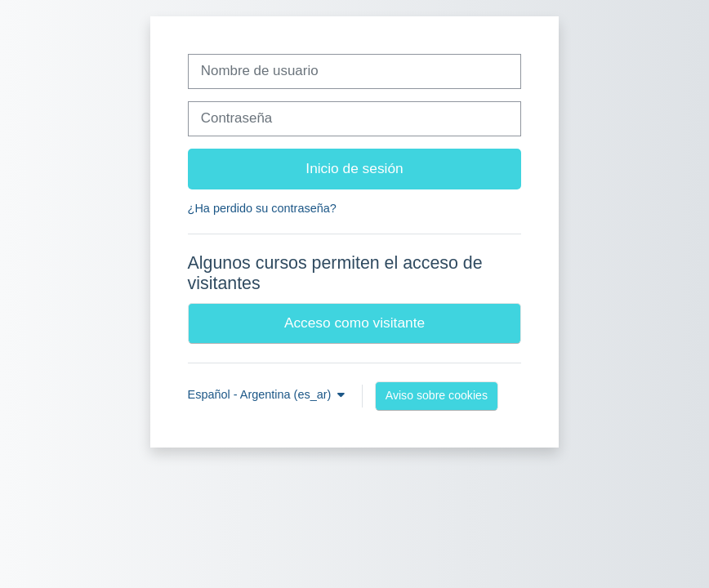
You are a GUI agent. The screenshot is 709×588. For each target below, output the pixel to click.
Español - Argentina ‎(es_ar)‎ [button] (261, 394)
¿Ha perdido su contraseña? (262, 208)
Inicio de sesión (354, 168)
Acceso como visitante (354, 323)
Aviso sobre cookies (437, 395)
